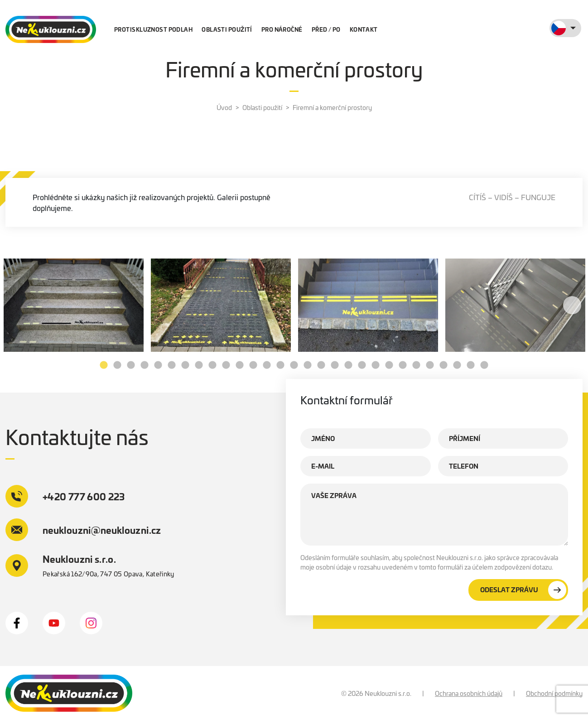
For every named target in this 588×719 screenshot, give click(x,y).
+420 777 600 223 (65, 496)
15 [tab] (294, 365)
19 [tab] (348, 365)
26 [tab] (443, 365)
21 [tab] (376, 365)
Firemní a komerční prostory (332, 107)
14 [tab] (280, 365)
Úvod (224, 107)
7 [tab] (185, 365)
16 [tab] (308, 365)
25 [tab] (430, 365)
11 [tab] (240, 365)
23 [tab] (403, 365)
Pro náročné (282, 29)
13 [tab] (267, 365)
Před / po (326, 29)
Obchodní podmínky (554, 693)
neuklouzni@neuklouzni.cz (83, 530)
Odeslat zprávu (523, 590)
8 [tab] (199, 365)
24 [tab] (416, 365)
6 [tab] (172, 365)
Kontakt (364, 29)
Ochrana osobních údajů (469, 693)
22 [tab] (389, 365)
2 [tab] (117, 365)
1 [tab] (104, 365)
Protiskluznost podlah (153, 29)
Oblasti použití (227, 29)
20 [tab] (362, 365)
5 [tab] (158, 365)
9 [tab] (212, 365)
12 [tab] (253, 365)
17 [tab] (321, 365)
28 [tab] (471, 365)
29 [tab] (484, 365)
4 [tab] (145, 365)
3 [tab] (131, 365)
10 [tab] (226, 365)
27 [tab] (457, 365)
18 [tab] (335, 365)
